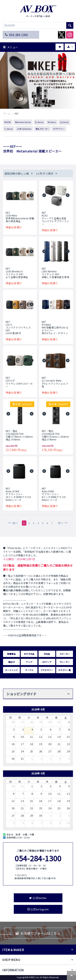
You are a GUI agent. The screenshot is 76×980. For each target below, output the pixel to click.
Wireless (52, 122)
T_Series (9, 129)
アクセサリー (47, 670)
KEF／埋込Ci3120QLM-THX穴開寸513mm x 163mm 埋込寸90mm (55, 435)
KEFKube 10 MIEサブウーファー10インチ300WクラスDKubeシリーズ (18, 494)
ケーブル (29, 670)
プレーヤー (65, 662)
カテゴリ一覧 (64, 670)
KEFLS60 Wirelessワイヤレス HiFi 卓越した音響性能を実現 (56, 273)
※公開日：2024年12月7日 (19, 559)
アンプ (29, 662)
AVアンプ (47, 662)
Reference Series (23, 122)
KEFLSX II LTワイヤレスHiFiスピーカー (19, 382)
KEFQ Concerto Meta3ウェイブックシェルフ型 (55, 382)
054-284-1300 (18, 35)
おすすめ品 (29, 654)
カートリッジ (11, 670)
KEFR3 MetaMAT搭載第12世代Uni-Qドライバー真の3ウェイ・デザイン (55, 327)
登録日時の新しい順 (19, 174)
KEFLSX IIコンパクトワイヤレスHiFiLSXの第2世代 (18, 327)
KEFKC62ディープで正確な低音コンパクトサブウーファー (55, 218)
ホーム (7, 113)
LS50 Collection (24, 129)
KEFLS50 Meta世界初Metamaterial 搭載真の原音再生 (20, 217)
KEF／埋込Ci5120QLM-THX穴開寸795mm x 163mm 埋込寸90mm (19, 435)
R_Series (39, 122)
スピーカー (65, 654)
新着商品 (12, 654)
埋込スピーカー (42, 129)
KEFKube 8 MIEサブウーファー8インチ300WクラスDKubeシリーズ (54, 494)
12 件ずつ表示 (47, 174)
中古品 (47, 654)
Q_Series (64, 122)
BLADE (8, 122)
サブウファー (59, 129)
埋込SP (12, 662)
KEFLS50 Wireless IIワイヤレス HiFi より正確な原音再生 (17, 273)
